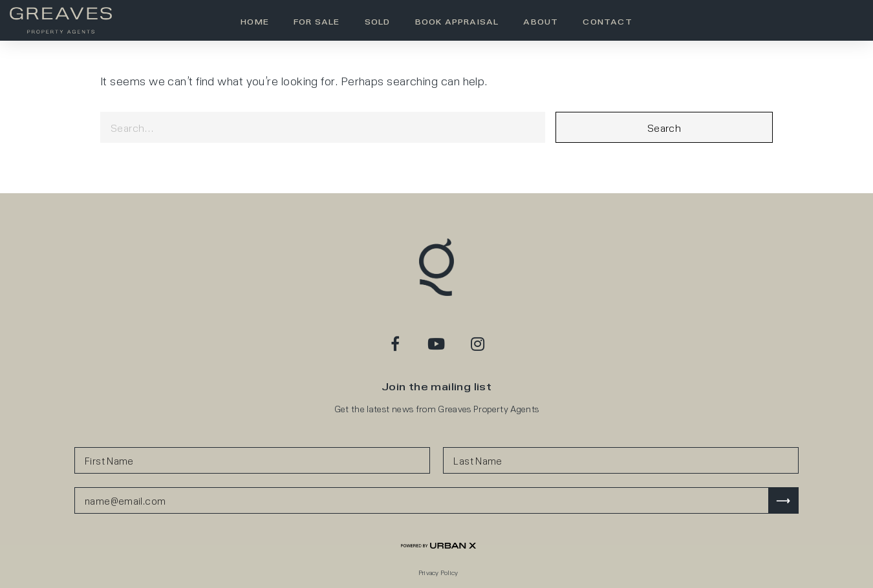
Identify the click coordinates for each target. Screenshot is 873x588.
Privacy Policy (438, 572)
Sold (378, 21)
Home (255, 21)
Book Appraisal (457, 21)
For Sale (317, 21)
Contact (607, 21)
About (541, 21)
